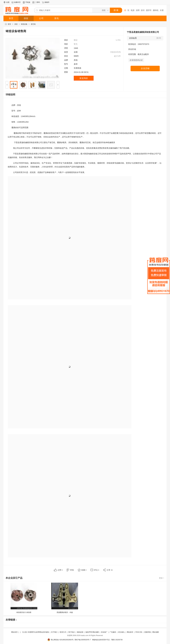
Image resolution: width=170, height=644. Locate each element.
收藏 (84, 570)
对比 (119, 40)
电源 (133, 10)
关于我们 (54, 632)
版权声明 (89, 632)
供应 (16, 24)
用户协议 (72, 632)
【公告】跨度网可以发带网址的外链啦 (35, 632)
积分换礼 (121, 632)
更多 (162, 578)
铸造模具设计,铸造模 (24, 612)
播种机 (156, 10)
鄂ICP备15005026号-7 (83, 640)
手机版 (28, 2)
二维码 (37, 2)
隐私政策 (80, 632)
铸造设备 (24, 24)
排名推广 (104, 632)
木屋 (162, 10)
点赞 (60, 570)
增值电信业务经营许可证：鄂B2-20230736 (107, 640)
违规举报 (147, 632)
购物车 (47, 2)
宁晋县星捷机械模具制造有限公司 (143, 32)
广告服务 (113, 632)
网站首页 (14, 632)
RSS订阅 (139, 632)
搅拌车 (149, 10)
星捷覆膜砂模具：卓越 (65, 612)
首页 (9, 24)
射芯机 (33, 24)
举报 (72, 570)
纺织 (143, 10)
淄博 (138, 10)
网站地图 (96, 632)
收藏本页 (17, 2)
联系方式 (63, 632)
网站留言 (130, 632)
